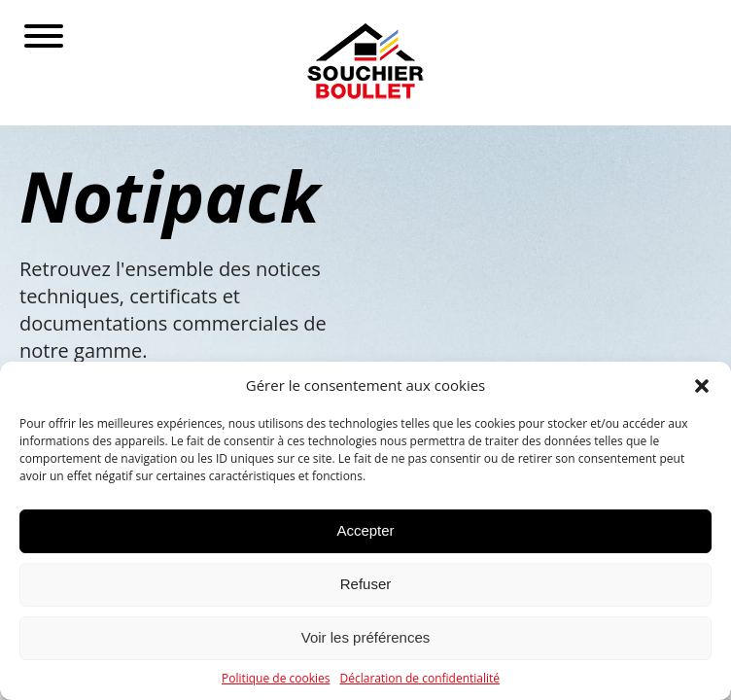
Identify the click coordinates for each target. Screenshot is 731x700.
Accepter (365, 530)
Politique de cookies (276, 678)
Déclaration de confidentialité (420, 678)
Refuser (366, 584)
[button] (702, 386)
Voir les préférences (366, 637)
